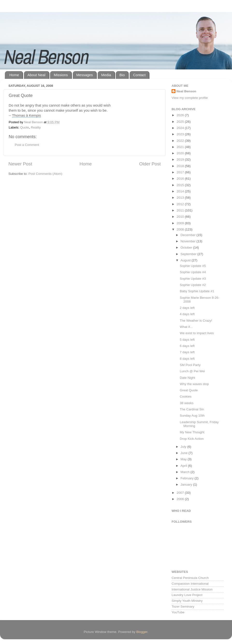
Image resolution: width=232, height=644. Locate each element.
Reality (36, 127)
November (188, 241)
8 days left (187, 359)
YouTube (178, 612)
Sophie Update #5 (193, 266)
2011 (181, 210)
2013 (181, 198)
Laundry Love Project (187, 595)
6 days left (187, 346)
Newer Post (20, 164)
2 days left (187, 308)
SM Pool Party (190, 365)
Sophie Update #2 (193, 285)
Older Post (150, 164)
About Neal (36, 75)
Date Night (188, 378)
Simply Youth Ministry (187, 601)
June (185, 453)
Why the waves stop (194, 384)
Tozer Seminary (183, 607)
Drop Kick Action (192, 439)
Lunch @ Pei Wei (192, 371)
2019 (181, 159)
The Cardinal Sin (192, 409)
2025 (181, 122)
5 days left (187, 340)
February (188, 478)
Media (106, 75)
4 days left (187, 314)
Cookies (186, 397)
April (184, 466)
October (187, 247)
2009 (181, 223)
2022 (181, 141)
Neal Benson (186, 91)
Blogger (142, 632)
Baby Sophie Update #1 (197, 291)
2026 (181, 115)
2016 (181, 179)
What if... (186, 327)
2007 (181, 493)
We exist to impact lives (197, 333)
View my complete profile (190, 98)
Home (14, 75)
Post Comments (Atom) (45, 174)
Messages (85, 75)
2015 (181, 185)
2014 (181, 191)
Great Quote (189, 390)
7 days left (187, 352)
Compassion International (190, 584)
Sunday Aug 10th (192, 416)
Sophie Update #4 (193, 272)
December (188, 235)
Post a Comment (27, 145)
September (189, 254)
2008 (181, 229)
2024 (181, 128)
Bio (122, 75)
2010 (181, 217)
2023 (181, 134)
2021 (181, 147)
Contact (139, 75)
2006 (181, 499)
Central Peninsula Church (190, 578)
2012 (181, 204)
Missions (61, 75)
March (185, 472)
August (186, 260)
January (187, 485)
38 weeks (187, 403)
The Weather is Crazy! (196, 321)
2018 (181, 166)
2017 (181, 172)
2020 (181, 153)
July (184, 447)
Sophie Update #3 (193, 279)
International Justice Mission (192, 589)
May (184, 459)
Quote (25, 127)
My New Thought (192, 432)
